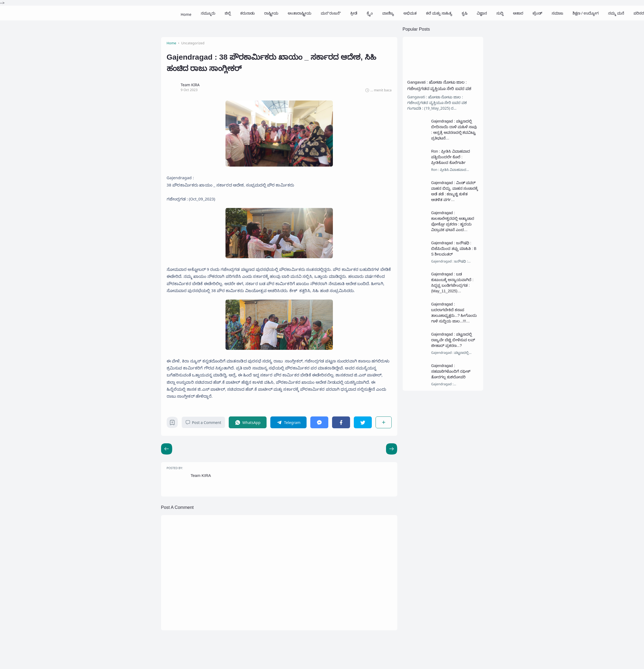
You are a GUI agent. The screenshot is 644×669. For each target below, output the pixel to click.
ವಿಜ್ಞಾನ (482, 13)
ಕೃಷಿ (465, 13)
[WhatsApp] (248, 422)
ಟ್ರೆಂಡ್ (537, 13)
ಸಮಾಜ (557, 13)
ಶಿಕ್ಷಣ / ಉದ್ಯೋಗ (586, 13)
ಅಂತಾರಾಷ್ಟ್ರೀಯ (300, 13)
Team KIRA (201, 475)
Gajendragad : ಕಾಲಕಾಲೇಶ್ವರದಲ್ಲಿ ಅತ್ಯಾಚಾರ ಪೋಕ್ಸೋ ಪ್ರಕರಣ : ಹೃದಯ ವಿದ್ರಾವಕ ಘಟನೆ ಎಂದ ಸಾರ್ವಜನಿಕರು (453, 224)
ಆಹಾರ (518, 13)
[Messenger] (319, 422)
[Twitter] (363, 422)
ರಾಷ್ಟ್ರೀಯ (271, 13)
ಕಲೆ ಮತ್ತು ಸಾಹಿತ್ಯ (439, 13)
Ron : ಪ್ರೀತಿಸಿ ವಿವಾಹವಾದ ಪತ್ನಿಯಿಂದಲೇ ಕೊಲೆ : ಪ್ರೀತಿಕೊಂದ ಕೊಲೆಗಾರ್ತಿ (451, 157)
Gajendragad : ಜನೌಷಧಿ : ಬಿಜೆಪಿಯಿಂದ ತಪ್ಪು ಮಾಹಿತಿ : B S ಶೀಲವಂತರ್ (454, 249)
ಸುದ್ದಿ (500, 13)
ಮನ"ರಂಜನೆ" (331, 13)
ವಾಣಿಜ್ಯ (388, 13)
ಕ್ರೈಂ (370, 13)
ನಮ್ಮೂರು (208, 13)
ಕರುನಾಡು (248, 13)
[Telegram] (288, 422)
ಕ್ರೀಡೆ (354, 13)
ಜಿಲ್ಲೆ (228, 13)
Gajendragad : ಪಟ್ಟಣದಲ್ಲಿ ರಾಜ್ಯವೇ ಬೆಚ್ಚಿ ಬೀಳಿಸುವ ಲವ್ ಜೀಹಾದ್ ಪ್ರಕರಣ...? (453, 340)
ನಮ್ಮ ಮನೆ (616, 13)
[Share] (384, 422)
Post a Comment (203, 422)
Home (186, 13)
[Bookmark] (172, 424)
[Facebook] (341, 422)
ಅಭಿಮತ (410, 13)
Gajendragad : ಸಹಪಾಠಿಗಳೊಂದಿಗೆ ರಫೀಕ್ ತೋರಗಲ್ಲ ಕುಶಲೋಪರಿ (451, 371)
